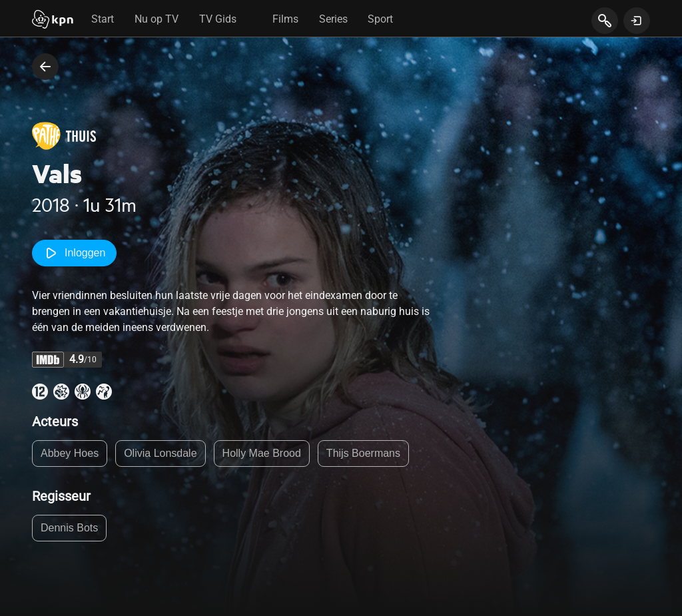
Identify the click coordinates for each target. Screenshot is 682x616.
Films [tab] (285, 19)
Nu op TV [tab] (157, 19)
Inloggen (74, 253)
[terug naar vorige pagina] (45, 67)
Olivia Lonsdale (160, 453)
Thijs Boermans (363, 453)
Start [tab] (103, 19)
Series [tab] (333, 19)
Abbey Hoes (70, 453)
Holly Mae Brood (262, 453)
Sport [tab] (380, 19)
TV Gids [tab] (218, 19)
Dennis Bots (69, 528)
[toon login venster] (637, 21)
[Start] (53, 21)
